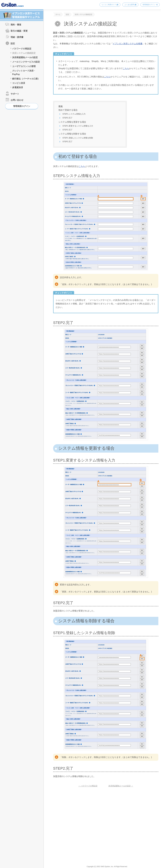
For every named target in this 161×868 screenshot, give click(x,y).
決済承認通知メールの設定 (25, 57)
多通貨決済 (18, 87)
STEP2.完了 (67, 118)
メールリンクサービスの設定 (26, 62)
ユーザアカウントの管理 (24, 66)
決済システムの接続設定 (24, 53)
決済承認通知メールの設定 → (121, 786)
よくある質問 (129, 5)
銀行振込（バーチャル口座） (26, 79)
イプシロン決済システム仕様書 (128, 44)
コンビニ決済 (19, 83)
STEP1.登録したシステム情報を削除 (78, 138)
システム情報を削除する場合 (72, 134)
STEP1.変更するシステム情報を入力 (78, 126)
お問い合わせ (17, 100)
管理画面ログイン (149, 5)
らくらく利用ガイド (109, 5)
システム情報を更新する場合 (72, 122)
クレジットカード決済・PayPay (24, 72)
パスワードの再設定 (22, 49)
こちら (126, 68)
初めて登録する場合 (68, 110)
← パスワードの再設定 (88, 786)
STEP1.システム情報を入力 (74, 114)
